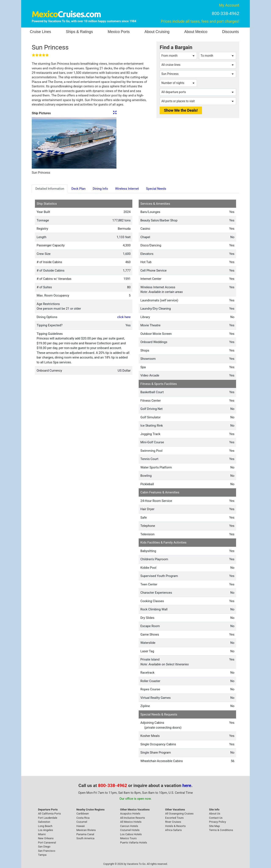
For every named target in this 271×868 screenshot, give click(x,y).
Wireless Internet (127, 189)
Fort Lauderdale (48, 818)
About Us (215, 814)
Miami (42, 834)
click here (124, 317)
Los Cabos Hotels (131, 834)
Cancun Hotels (129, 826)
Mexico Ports (119, 32)
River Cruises (173, 822)
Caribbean (83, 814)
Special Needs (156, 189)
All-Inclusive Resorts (132, 818)
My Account (229, 5)
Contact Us (216, 818)
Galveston (44, 822)
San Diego (44, 847)
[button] (38, 143)
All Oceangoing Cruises (179, 814)
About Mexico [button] (196, 32)
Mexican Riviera (86, 830)
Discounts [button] (230, 32)
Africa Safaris (173, 830)
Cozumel (82, 822)
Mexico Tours (128, 838)
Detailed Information (50, 189)
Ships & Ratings (79, 32)
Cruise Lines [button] (40, 32)
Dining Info (100, 189)
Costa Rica (83, 818)
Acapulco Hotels (130, 814)
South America (85, 838)
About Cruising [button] (157, 32)
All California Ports (49, 814)
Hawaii (81, 826)
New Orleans (46, 838)
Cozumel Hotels (130, 830)
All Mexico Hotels (131, 822)
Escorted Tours (174, 818)
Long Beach (45, 826)
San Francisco (47, 851)
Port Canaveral (47, 843)
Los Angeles (45, 830)
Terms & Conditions (221, 830)
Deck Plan (78, 189)
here (187, 786)
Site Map (214, 826)
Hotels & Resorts (175, 826)
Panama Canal (85, 834)
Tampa (42, 855)
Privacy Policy (217, 822)
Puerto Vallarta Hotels (133, 843)
